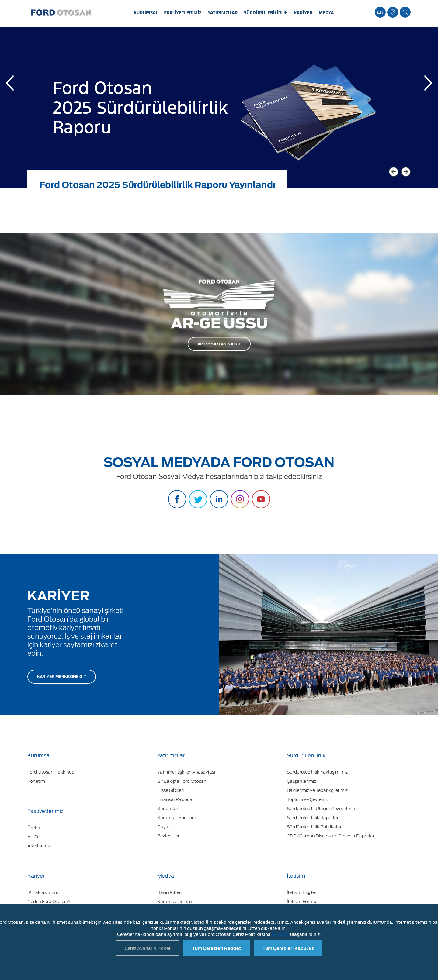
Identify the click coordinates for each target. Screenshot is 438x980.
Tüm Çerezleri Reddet (217, 948)
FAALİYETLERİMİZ (183, 12)
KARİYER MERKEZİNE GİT (62, 676)
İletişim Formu (302, 902)
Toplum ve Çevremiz (308, 799)
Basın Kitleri (169, 892)
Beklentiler (168, 836)
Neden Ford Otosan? (49, 902)
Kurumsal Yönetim (177, 818)
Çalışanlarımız (301, 781)
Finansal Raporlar (176, 799)
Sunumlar (168, 809)
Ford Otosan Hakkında (51, 772)
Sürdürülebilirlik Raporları (313, 818)
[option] (219, 112)
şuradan (280, 934)
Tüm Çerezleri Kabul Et (288, 948)
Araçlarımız (39, 846)
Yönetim (36, 781)
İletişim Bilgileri (302, 892)
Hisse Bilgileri (170, 790)
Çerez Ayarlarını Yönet (148, 948)
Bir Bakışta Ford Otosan (182, 781)
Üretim (35, 828)
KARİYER (303, 12)
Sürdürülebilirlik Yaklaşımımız (317, 772)
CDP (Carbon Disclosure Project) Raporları (331, 836)
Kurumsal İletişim (175, 902)
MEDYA (326, 12)
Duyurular (168, 827)
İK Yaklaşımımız (44, 892)
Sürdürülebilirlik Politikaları (315, 827)
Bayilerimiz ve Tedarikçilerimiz (317, 790)
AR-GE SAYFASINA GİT (219, 344)
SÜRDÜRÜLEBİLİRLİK (266, 12)
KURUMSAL (146, 12)
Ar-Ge (33, 837)
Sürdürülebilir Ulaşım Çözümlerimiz (323, 809)
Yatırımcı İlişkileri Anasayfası (186, 772)
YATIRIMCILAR (223, 12)
